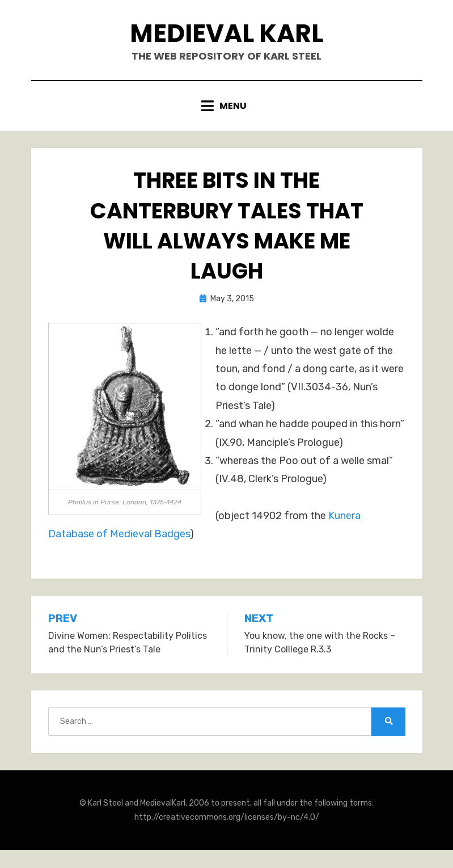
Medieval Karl (226, 33)
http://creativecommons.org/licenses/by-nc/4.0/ (227, 817)
